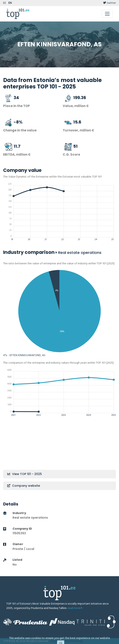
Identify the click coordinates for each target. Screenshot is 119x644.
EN (10, 3)
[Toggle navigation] (107, 14)
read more (75, 608)
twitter (109, 3)
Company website (24, 486)
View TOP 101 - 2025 (25, 474)
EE (5, 3)
